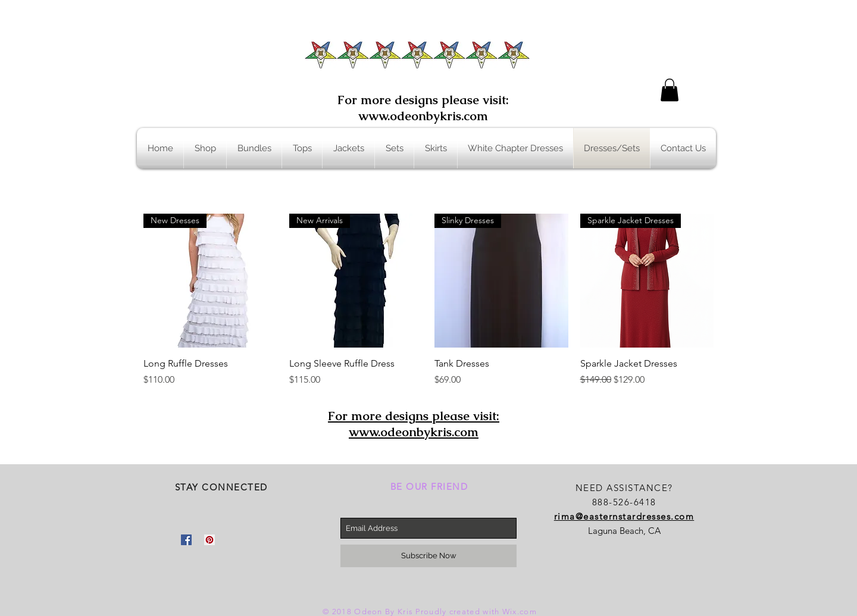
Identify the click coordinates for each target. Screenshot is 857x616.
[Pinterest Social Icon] (209, 540)
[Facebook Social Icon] (186, 540)
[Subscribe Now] (428, 556)
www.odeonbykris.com (423, 116)
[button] (670, 90)
